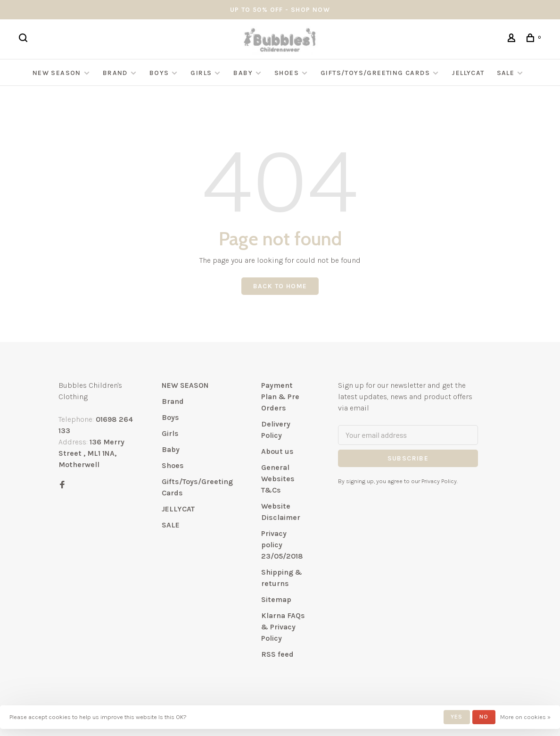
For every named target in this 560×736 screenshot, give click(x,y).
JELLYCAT (468, 73)
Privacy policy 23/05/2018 (282, 545)
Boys (159, 73)
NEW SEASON (57, 73)
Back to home (280, 286)
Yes (457, 717)
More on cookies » (525, 717)
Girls (201, 73)
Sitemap (276, 599)
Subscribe (408, 458)
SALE (506, 73)
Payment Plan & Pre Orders (280, 397)
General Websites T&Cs (278, 479)
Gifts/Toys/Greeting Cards (376, 73)
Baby (243, 73)
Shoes (287, 73)
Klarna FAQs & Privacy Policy (283, 627)
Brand (115, 73)
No (484, 717)
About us (277, 451)
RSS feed (277, 654)
